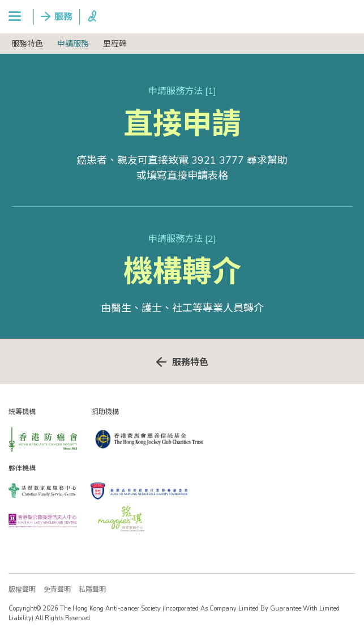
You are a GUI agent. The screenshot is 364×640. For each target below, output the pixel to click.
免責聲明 (57, 590)
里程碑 (115, 44)
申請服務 (73, 44)
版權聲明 (22, 590)
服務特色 (27, 44)
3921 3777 (218, 160)
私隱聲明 (92, 590)
